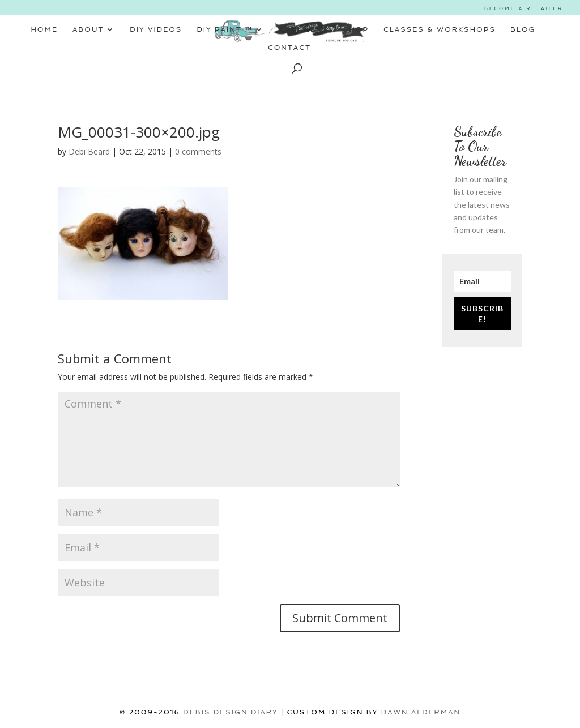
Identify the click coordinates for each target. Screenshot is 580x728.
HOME (44, 29)
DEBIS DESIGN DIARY (230, 712)
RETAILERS (304, 29)
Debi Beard (89, 151)
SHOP (356, 29)
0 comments (198, 151)
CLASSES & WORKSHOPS (440, 29)
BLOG (523, 29)
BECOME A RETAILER (524, 8)
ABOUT (88, 29)
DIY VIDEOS (156, 29)
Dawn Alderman (421, 712)
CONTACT (289, 48)
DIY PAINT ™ (225, 29)
